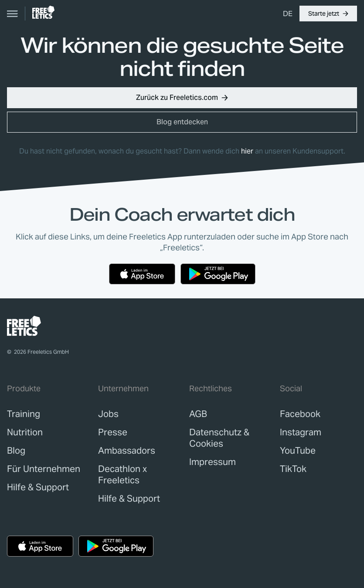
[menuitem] (288, 14)
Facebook (300, 414)
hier (247, 151)
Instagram (301, 432)
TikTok (293, 469)
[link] (43, 12)
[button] (328, 14)
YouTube (298, 451)
